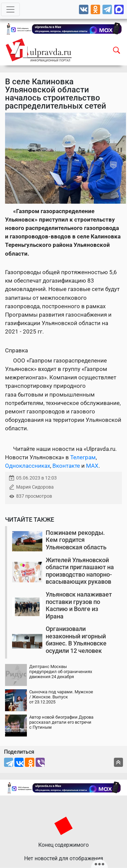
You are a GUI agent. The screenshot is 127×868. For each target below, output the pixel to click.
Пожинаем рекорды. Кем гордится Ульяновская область (76, 540)
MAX (92, 466)
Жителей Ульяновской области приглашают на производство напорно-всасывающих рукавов (80, 571)
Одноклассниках (28, 466)
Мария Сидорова (35, 487)
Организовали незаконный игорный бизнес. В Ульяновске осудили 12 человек (76, 640)
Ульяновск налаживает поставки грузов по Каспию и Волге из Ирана (79, 605)
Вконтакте (66, 466)
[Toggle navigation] (10, 9)
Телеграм (83, 457)
